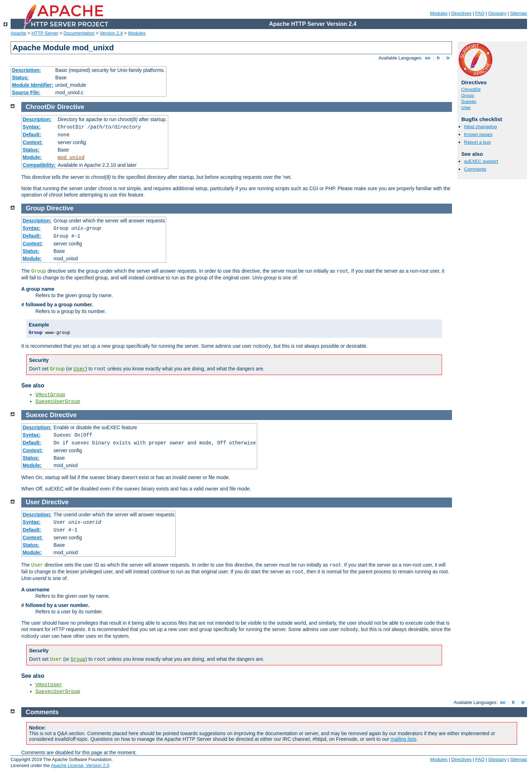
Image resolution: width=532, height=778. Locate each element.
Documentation (79, 33)
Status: (20, 78)
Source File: (26, 92)
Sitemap (519, 13)
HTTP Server (45, 33)
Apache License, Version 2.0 (80, 765)
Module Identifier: (33, 85)
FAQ (480, 13)
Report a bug (477, 142)
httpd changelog (480, 127)
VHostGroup (50, 395)
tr (448, 58)
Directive (71, 107)
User (466, 107)
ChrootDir (471, 89)
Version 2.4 (111, 33)
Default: (32, 135)
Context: (33, 142)
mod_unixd (71, 158)
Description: (27, 70)
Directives (461, 13)
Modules (439, 13)
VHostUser (49, 685)
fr (438, 58)
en (428, 58)
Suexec (469, 101)
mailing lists (403, 739)
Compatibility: (39, 165)
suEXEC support (481, 161)
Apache (18, 33)
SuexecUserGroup (58, 402)
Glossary (497, 13)
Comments (475, 169)
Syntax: (32, 127)
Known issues (478, 134)
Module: (32, 157)
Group (468, 95)
